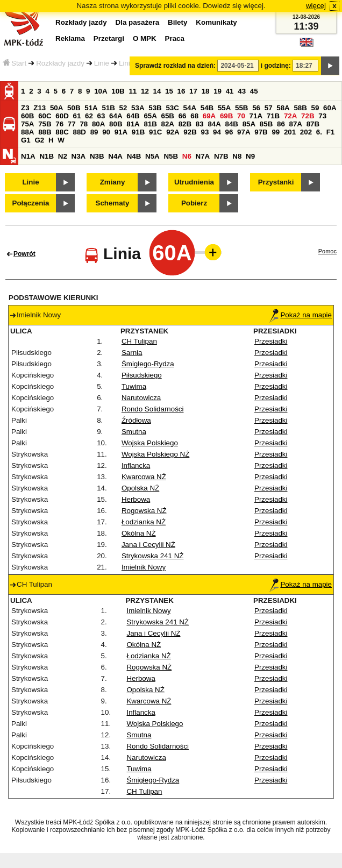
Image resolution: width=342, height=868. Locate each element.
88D (79, 132)
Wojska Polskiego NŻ (155, 454)
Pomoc (327, 251)
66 (183, 116)
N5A (152, 156)
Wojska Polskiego (150, 443)
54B (207, 108)
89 (94, 132)
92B (190, 132)
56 (256, 108)
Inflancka (136, 465)
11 (133, 91)
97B (261, 132)
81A (133, 124)
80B (116, 124)
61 (77, 116)
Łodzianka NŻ (144, 522)
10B (118, 91)
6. (319, 132)
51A (91, 108)
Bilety (177, 22)
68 (194, 116)
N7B (221, 156)
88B (45, 132)
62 (89, 116)
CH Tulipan (139, 341)
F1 (331, 132)
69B (226, 116)
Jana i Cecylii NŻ (148, 545)
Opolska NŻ (140, 488)
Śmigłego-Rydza (148, 364)
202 (306, 132)
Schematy (113, 203)
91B (138, 132)
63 (101, 116)
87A (296, 124)
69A (209, 116)
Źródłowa (136, 420)
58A (283, 108)
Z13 (40, 108)
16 (181, 91)
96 (229, 132)
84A (214, 124)
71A (256, 116)
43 (242, 91)
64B (133, 116)
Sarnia (132, 353)
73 (322, 116)
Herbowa (136, 499)
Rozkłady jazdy (60, 63)
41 (230, 91)
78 (84, 124)
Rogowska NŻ (144, 511)
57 (269, 108)
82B (185, 124)
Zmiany (113, 182)
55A (224, 108)
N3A (79, 156)
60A (330, 108)
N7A (203, 156)
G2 (39, 140)
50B (74, 108)
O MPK (145, 38)
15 (169, 91)
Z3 (25, 108)
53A (138, 108)
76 (59, 124)
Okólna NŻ (139, 533)
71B (273, 116)
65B (168, 116)
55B (241, 108)
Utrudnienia (194, 182)
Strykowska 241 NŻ (153, 556)
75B (45, 124)
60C (45, 116)
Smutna (134, 432)
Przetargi (109, 38)
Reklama (70, 38)
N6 (187, 156)
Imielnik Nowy (144, 567)
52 (123, 108)
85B (266, 124)
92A (173, 132)
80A (98, 124)
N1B (47, 156)
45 (254, 91)
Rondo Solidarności (153, 409)
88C (62, 132)
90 (106, 132)
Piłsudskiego (142, 375)
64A (116, 116)
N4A (115, 156)
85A (249, 124)
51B (108, 108)
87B (313, 124)
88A (27, 132)
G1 (26, 140)
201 (290, 132)
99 (276, 132)
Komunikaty (216, 22)
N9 (250, 156)
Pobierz (194, 203)
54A (190, 108)
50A (56, 108)
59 (315, 108)
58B (300, 108)
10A (101, 91)
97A (244, 132)
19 (218, 91)
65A (150, 116)
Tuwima (134, 386)
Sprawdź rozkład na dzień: (175, 66)
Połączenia (31, 203)
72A (290, 116)
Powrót (24, 254)
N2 (63, 156)
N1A (28, 156)
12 (145, 91)
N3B (97, 156)
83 (200, 124)
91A (121, 132)
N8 (237, 156)
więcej (316, 6)
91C (155, 132)
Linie (102, 63)
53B (155, 108)
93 (205, 132)
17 (193, 91)
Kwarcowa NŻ (144, 477)
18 (206, 91)
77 (72, 124)
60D (62, 116)
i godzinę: (276, 66)
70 (241, 116)
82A (168, 124)
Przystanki (276, 182)
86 (281, 124)
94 (217, 132)
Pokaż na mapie (301, 315)
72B (308, 116)
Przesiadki (271, 341)
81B (150, 124)
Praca (175, 38)
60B (27, 116)
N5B (171, 156)
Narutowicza (141, 398)
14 (157, 91)
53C (172, 108)
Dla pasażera (138, 22)
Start (15, 63)
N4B (134, 156)
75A (27, 124)
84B (232, 124)
